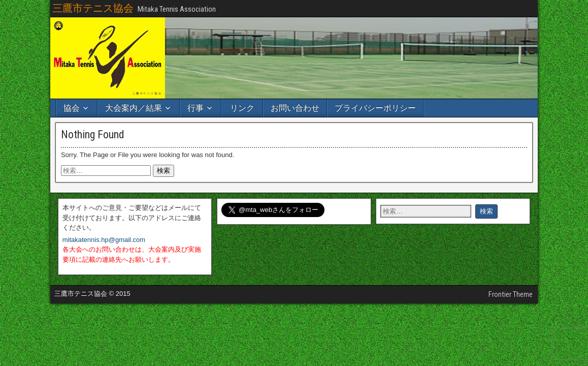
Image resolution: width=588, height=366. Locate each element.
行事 (195, 108)
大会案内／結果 (134, 108)
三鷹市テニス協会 (93, 8)
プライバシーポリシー (375, 108)
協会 (72, 108)
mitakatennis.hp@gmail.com (104, 240)
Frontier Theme (511, 294)
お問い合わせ (295, 108)
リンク (242, 108)
